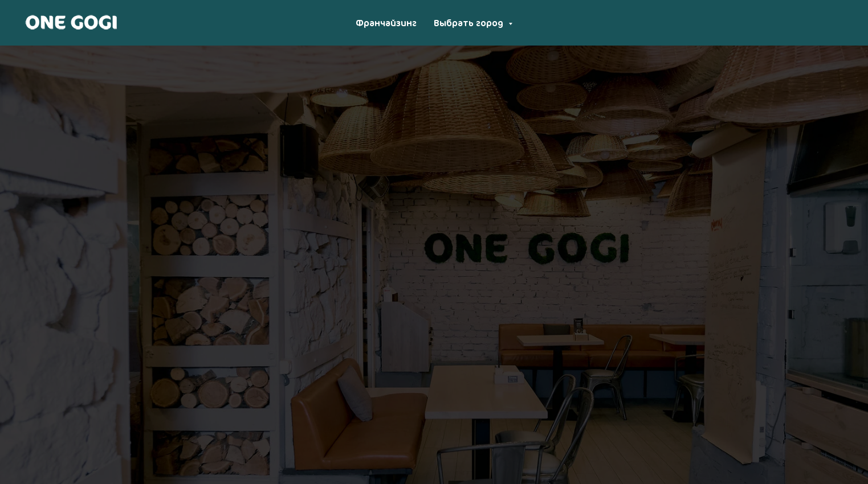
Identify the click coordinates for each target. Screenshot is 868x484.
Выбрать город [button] (470, 23)
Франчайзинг (386, 23)
